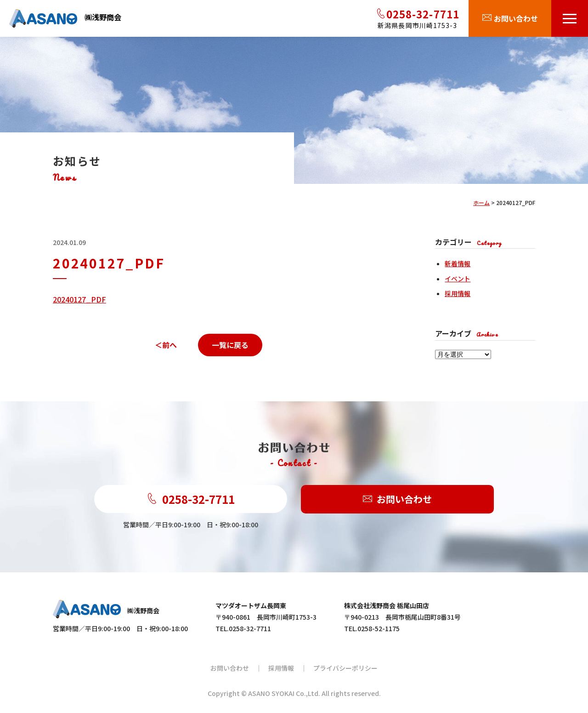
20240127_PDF (79, 299)
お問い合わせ (397, 499)
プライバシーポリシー (345, 668)
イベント (458, 279)
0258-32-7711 (191, 499)
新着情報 (458, 263)
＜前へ (166, 345)
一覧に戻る (230, 345)
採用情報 (458, 293)
